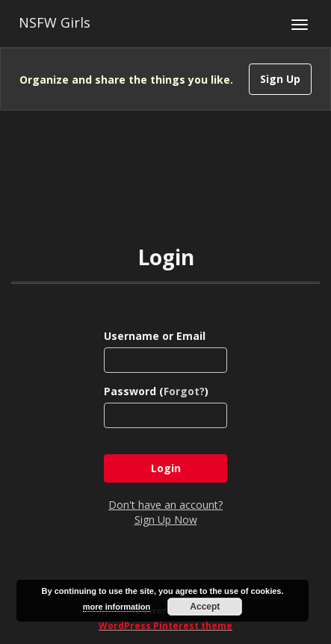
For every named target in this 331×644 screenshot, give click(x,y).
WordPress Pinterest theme (165, 626)
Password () (156, 391)
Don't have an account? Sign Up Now (165, 512)
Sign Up (280, 79)
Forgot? (184, 391)
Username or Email (155, 336)
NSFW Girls (55, 22)
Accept (205, 607)
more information (117, 607)
